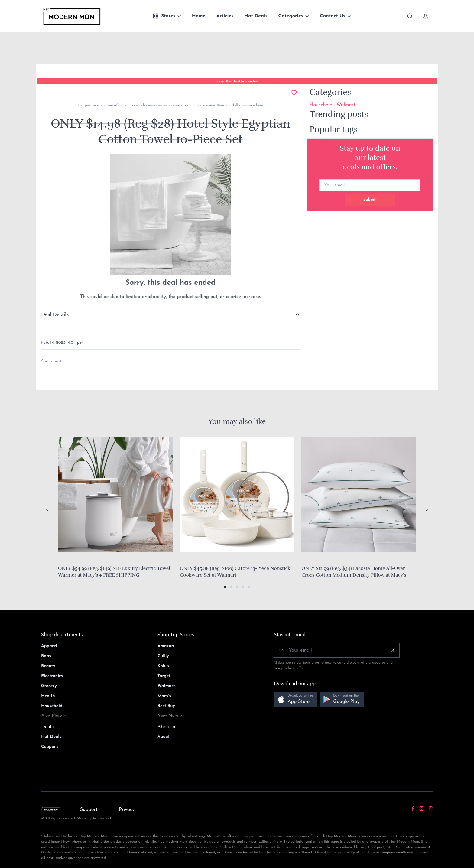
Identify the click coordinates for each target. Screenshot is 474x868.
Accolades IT (103, 818)
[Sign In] (426, 16)
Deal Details (55, 314)
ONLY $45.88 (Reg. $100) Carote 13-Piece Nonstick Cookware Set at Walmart (235, 572)
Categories (291, 16)
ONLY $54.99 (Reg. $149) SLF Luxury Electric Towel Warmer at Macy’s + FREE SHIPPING (114, 572)
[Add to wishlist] (294, 93)
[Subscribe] (392, 650)
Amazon (166, 646)
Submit (370, 200)
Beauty (48, 666)
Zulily (163, 656)
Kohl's (163, 666)
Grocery (49, 686)
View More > (54, 715)
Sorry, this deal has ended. (237, 81)
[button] (225, 587)
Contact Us (333, 16)
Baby (46, 656)
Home (199, 16)
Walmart (346, 105)
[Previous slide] (47, 509)
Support (89, 810)
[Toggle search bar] (410, 16)
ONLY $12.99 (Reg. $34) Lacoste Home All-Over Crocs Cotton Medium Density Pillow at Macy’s (354, 572)
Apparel (49, 646)
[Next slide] (427, 509)
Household (321, 105)
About (164, 737)
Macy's (164, 696)
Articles (225, 16)
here (259, 105)
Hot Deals (256, 16)
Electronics (52, 676)
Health (48, 696)
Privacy (127, 810)
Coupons (50, 747)
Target (164, 676)
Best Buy (166, 706)
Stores (164, 16)
